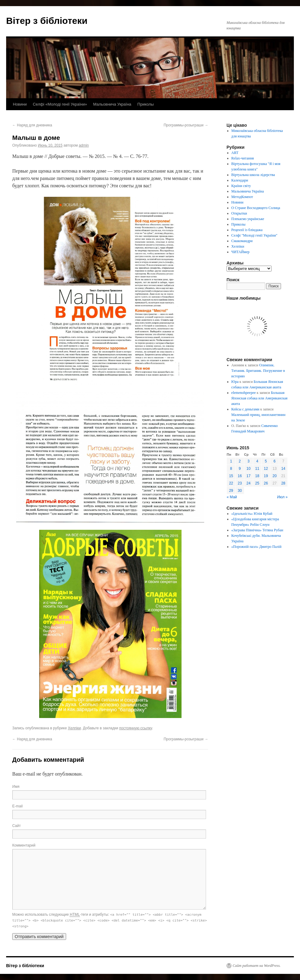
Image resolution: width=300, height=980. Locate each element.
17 (248, 476)
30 (240, 491)
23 (240, 483)
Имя (16, 787)
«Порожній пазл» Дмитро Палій (257, 547)
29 (231, 491)
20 (274, 476)
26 (266, 483)
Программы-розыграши (186, 125)
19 (266, 476)
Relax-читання (243, 158)
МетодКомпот (242, 197)
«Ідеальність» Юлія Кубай (252, 514)
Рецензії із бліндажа (247, 230)
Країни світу (241, 186)
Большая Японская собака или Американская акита (259, 398)
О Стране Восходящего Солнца (256, 208)
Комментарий (24, 845)
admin (84, 145)
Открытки (239, 213)
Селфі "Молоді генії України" (255, 235)
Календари (240, 180)
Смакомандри (242, 241)
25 (257, 483)
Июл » (282, 497)
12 (266, 469)
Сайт (17, 826)
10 (248, 469)
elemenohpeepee (244, 393)
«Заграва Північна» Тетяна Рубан (257, 530)
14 (283, 469)
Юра (235, 382)
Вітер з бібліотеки (47, 21)
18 (257, 476)
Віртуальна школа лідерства (253, 175)
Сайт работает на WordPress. (257, 966)
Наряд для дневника (32, 125)
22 (231, 483)
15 (231, 476)
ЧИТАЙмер (240, 252)
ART (235, 153)
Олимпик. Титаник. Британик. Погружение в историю (258, 371)
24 (248, 483)
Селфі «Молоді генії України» (60, 104)
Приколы (146, 104)
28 (283, 483)
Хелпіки (74, 728)
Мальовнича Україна (112, 104)
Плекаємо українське (248, 219)
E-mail (17, 806)
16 (240, 476)
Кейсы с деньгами (246, 409)
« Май (232, 497)
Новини (20, 104)
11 (257, 469)
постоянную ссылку (135, 728)
